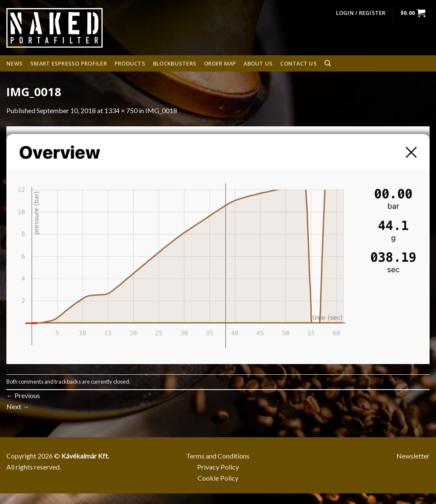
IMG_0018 (161, 110)
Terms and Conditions (218, 456)
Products (130, 63)
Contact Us (298, 63)
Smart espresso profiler (69, 63)
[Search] (328, 63)
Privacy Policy (218, 467)
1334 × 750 (121, 110)
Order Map (220, 63)
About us (258, 63)
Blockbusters (175, 63)
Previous (23, 395)
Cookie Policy (218, 478)
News (14, 63)
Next (18, 406)
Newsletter (413, 456)
